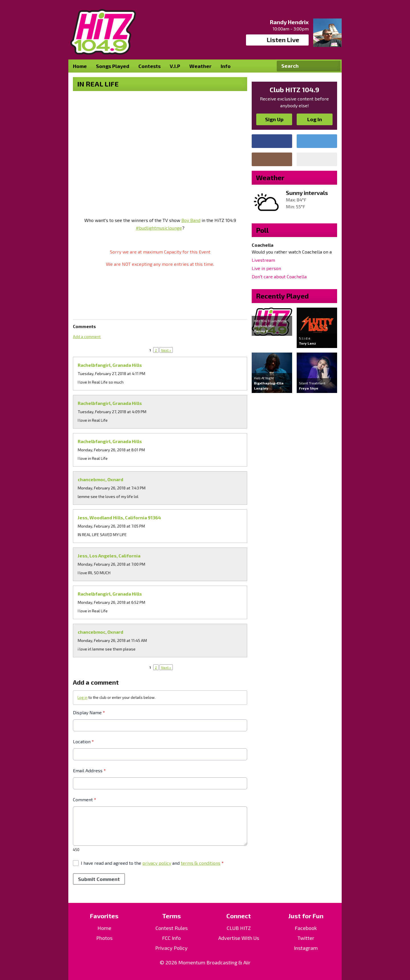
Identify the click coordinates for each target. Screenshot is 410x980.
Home (80, 66)
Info (226, 66)
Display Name (89, 712)
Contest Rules (172, 928)
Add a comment (87, 336)
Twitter (306, 938)
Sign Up (274, 119)
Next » (166, 350)
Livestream (263, 260)
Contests (149, 66)
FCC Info (171, 938)
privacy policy (157, 863)
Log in (82, 697)
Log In (315, 119)
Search (334, 66)
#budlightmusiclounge (159, 228)
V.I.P (175, 66)
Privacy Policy (171, 948)
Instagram (306, 948)
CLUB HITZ (239, 928)
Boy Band (191, 220)
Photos (104, 938)
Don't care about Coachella (279, 276)
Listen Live (277, 40)
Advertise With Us (239, 938)
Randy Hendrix (289, 22)
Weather (200, 66)
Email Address (89, 770)
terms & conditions (201, 863)
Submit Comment (99, 879)
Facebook (306, 928)
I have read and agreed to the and (152, 863)
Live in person (266, 268)
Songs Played (113, 66)
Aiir (247, 962)
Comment (84, 799)
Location (83, 741)
